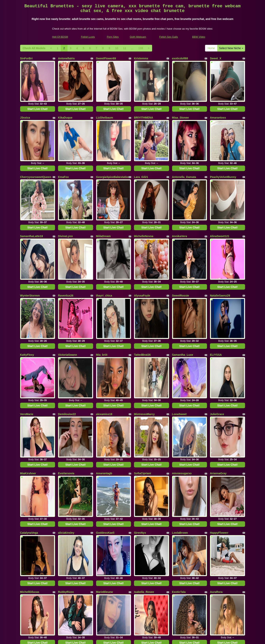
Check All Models (34, 48)
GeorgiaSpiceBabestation (113, 146)
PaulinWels (141, 542)
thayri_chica (104, 234)
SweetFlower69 (106, 58)
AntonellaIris (66, 58)
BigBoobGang (181, 542)
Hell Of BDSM (60, 37)
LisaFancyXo (66, 498)
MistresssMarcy (144, 322)
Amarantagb (104, 366)
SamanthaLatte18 (32, 190)
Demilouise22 (67, 322)
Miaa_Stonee (181, 102)
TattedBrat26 (142, 278)
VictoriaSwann (67, 278)
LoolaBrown (180, 410)
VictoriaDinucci (106, 498)
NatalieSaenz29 (220, 234)
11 (125, 48)
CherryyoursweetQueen (36, 146)
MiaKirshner (28, 366)
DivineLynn (65, 190)
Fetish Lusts (88, 37)
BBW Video (199, 37)
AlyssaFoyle (142, 234)
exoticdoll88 (180, 58)
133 (141, 48)
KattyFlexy (27, 278)
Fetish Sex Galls (169, 37)
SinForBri (26, 58)
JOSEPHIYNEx (30, 542)
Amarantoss (218, 102)
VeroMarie (27, 322)
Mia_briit (102, 278)
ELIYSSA (216, 278)
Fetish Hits (147, 638)
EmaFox (63, 146)
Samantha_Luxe (183, 278)
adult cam (213, 607)
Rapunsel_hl (142, 498)
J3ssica (25, 102)
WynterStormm (30, 234)
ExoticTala (179, 454)
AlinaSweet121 (220, 190)
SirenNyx (140, 410)
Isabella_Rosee (144, 454)
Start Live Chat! (38, 94)
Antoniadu (217, 498)
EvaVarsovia (66, 366)
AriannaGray (218, 366)
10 (117, 48)
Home (211, 48)
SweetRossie (181, 234)
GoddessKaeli (105, 410)
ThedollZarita (181, 498)
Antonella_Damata (184, 146)
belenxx (63, 542)
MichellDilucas (30, 454)
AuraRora (216, 454)
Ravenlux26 (66, 234)
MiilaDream (103, 190)
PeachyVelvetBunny (223, 146)
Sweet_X (216, 58)
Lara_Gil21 (141, 146)
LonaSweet (179, 322)
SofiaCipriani (142, 366)
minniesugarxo (182, 366)
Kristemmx (141, 58)
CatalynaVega (29, 410)
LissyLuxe (27, 498)
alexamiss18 (104, 322)
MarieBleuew (105, 454)
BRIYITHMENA (144, 102)
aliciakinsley (66, 410)
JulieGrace (217, 322)
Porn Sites (113, 37)
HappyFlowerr (219, 410)
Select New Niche (231, 48)
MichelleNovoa (144, 190)
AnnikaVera (180, 190)
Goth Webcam (138, 37)
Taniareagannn (220, 542)
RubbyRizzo (66, 454)
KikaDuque (65, 102)
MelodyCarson (106, 542)
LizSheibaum (105, 102)
